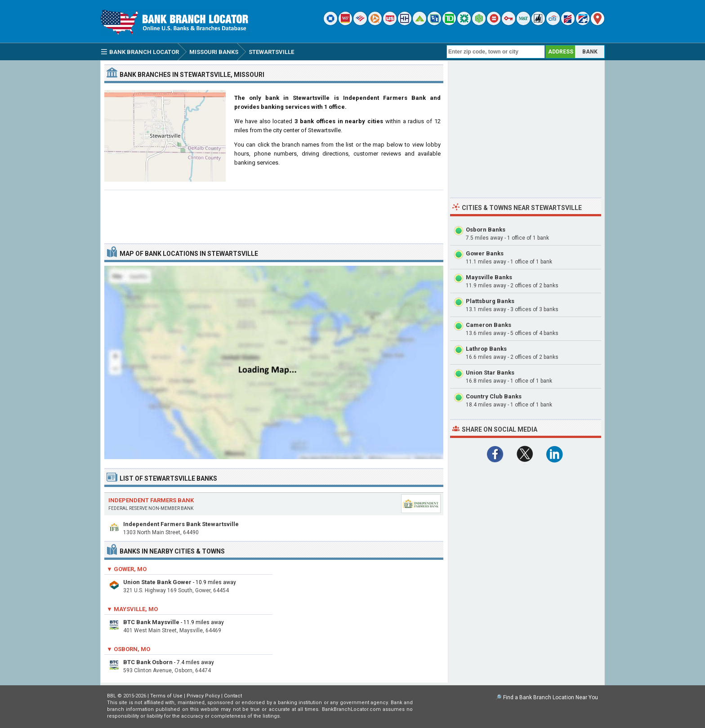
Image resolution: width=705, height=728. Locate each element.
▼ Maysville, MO (132, 609)
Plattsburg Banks (490, 301)
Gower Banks (485, 253)
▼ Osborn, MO (128, 649)
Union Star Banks (490, 373)
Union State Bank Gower (157, 582)
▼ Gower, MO (127, 569)
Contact (233, 696)
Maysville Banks (489, 277)
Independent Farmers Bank (151, 500)
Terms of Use (166, 696)
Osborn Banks (486, 230)
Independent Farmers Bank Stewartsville (181, 524)
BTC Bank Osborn (148, 662)
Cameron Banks (489, 325)
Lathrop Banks (486, 349)
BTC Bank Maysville (151, 622)
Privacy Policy (203, 696)
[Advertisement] (274, 213)
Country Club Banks (494, 396)
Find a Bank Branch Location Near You (551, 697)
